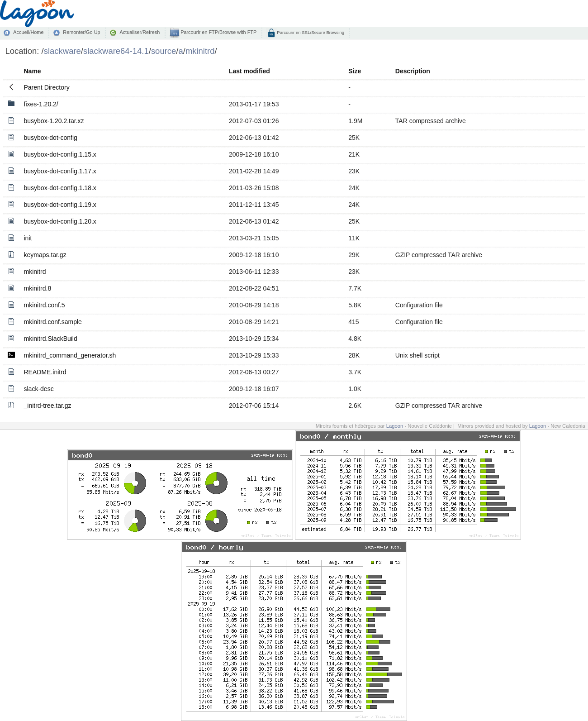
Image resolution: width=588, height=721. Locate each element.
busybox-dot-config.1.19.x (60, 205)
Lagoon (395, 426)
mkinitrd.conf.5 (45, 305)
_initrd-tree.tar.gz (48, 406)
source (164, 51)
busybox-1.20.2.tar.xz (54, 121)
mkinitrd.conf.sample (53, 322)
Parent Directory (47, 87)
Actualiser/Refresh (140, 32)
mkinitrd (200, 51)
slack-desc (39, 389)
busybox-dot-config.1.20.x (60, 221)
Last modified (249, 71)
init (28, 238)
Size (355, 71)
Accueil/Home (28, 32)
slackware (62, 51)
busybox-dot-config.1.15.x (60, 154)
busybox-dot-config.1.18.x (60, 188)
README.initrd (45, 372)
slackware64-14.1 (116, 51)
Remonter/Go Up (81, 32)
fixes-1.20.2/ (41, 104)
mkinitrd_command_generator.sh (70, 355)
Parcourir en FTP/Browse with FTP (218, 32)
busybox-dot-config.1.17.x (60, 171)
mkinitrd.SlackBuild (51, 339)
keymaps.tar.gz (45, 255)
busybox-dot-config (51, 138)
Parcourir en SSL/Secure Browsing (310, 32)
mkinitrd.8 (38, 288)
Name (33, 71)
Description (413, 71)
